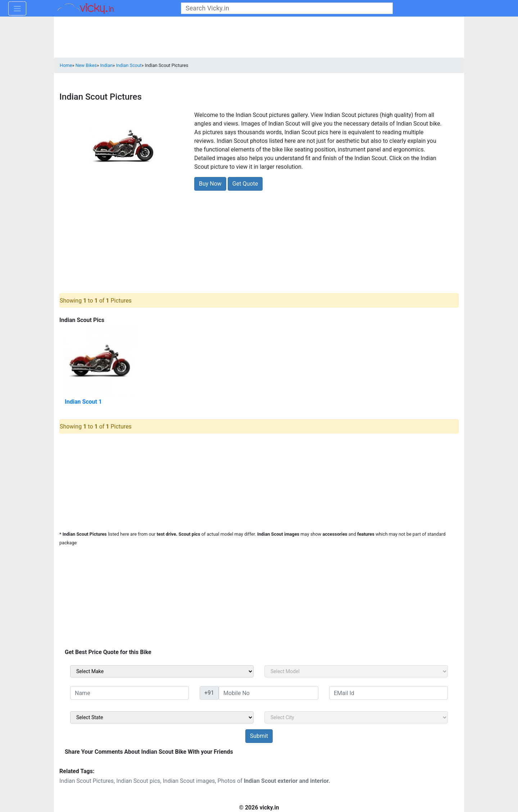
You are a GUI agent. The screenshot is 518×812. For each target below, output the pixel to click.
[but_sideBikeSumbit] (259, 736)
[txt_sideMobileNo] (269, 693)
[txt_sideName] (129, 693)
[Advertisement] (259, 239)
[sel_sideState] (162, 717)
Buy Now (210, 184)
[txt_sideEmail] (388, 693)
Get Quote (245, 184)
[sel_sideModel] (356, 671)
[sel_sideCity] (356, 717)
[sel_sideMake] (162, 671)
